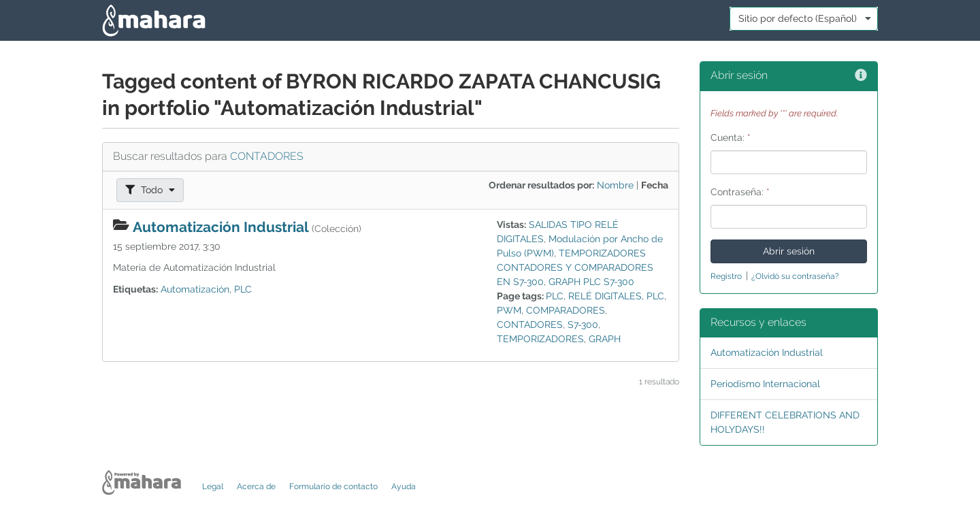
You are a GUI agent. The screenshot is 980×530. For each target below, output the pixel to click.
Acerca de (256, 486)
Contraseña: (740, 192)
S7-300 (583, 325)
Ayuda (404, 486)
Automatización (195, 289)
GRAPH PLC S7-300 (591, 282)
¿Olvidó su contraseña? (795, 276)
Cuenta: (731, 137)
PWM (509, 310)
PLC (243, 289)
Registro (726, 276)
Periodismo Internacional (765, 384)
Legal (213, 486)
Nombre (615, 185)
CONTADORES (267, 156)
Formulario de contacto (333, 486)
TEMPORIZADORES (540, 339)
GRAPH (605, 339)
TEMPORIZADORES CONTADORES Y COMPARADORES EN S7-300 (575, 267)
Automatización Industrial (221, 227)
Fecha (655, 185)
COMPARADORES (566, 310)
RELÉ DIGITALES (605, 296)
